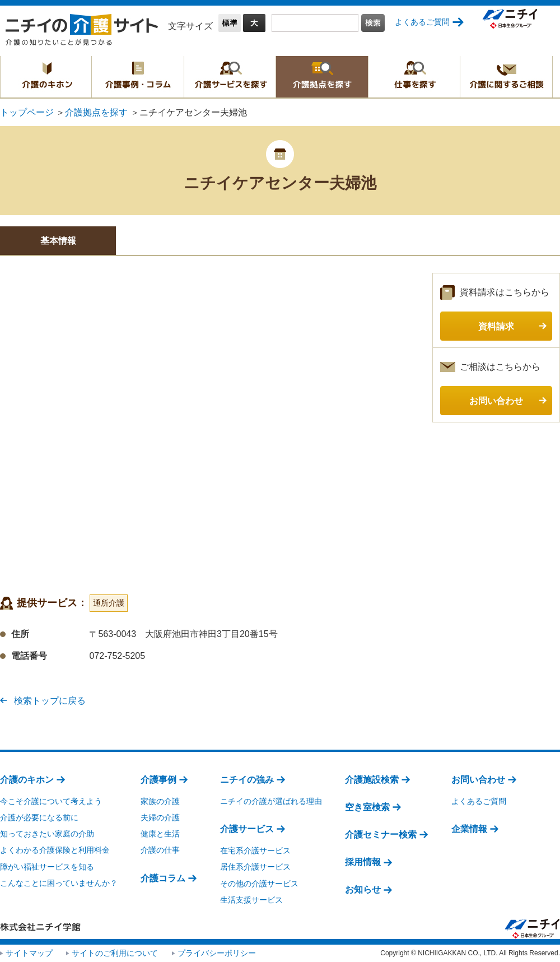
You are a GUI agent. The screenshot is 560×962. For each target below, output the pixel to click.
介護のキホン (46, 77)
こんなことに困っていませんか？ (59, 883)
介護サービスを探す (230, 77)
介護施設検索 (372, 780)
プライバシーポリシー (217, 953)
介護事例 (158, 780)
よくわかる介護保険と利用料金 (55, 850)
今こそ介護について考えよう (51, 801)
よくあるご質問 (422, 22)
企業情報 (469, 829)
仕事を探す (414, 77)
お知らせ (363, 889)
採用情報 (363, 862)
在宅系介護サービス (255, 851)
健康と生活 (160, 834)
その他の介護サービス (259, 884)
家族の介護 (160, 801)
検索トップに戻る (50, 701)
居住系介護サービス (255, 867)
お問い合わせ (478, 780)
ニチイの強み (247, 780)
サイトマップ (29, 953)
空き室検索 (367, 807)
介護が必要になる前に (39, 817)
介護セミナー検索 (381, 835)
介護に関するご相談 (506, 77)
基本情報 (58, 241)
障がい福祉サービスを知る (47, 867)
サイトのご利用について (115, 953)
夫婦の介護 (160, 817)
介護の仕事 (160, 850)
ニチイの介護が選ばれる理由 (271, 801)
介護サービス (247, 829)
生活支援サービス (251, 900)
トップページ (27, 112)
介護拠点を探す (322, 77)
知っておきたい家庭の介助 (47, 834)
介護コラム (163, 878)
